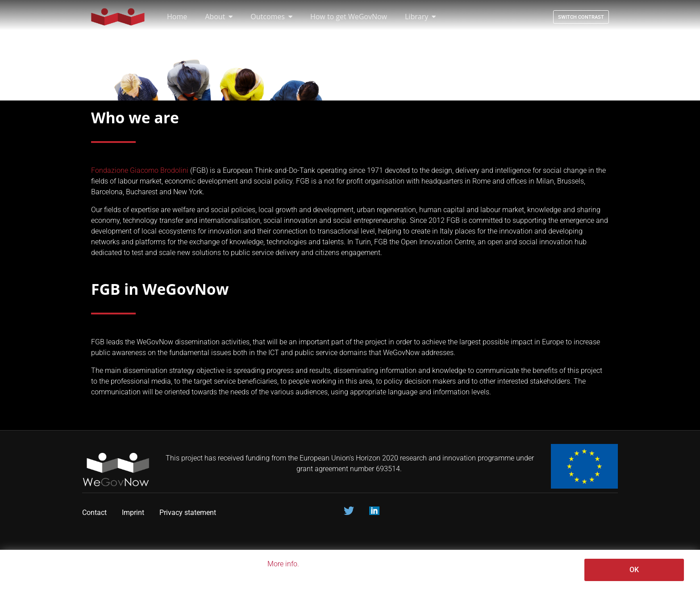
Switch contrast (581, 17)
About (219, 17)
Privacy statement (189, 513)
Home (177, 17)
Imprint (133, 513)
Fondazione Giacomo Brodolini (140, 170)
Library (420, 17)
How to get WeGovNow (349, 17)
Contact (94, 513)
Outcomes (271, 17)
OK (634, 570)
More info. (283, 564)
